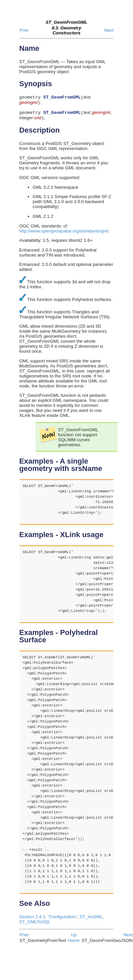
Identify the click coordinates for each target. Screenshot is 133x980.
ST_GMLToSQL (35, 924)
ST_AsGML (91, 919)
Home (74, 943)
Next (109, 30)
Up (74, 937)
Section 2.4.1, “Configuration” (48, 919)
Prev (24, 30)
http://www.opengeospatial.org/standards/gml (64, 234)
